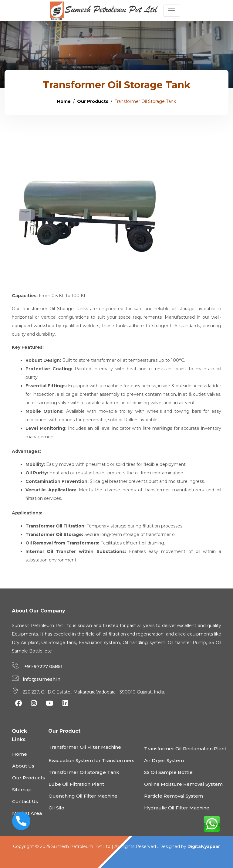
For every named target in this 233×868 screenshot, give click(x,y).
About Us (23, 766)
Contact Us (25, 801)
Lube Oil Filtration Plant (76, 784)
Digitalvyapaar (204, 846)
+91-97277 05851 (43, 666)
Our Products (93, 101)
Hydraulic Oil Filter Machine (177, 808)
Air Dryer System (164, 760)
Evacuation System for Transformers (91, 760)
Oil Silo (56, 808)
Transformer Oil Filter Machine (85, 747)
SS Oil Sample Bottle (168, 772)
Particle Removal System (174, 796)
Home (64, 101)
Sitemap (22, 790)
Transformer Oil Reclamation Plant (185, 749)
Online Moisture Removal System (183, 784)
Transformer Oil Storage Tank (84, 772)
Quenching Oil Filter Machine (83, 796)
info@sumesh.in (42, 679)
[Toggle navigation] (172, 11)
